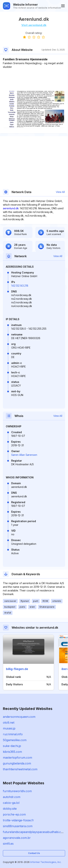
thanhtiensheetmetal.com (20, 769)
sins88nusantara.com (18, 826)
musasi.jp (9, 728)
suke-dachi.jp (12, 746)
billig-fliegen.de (17, 669)
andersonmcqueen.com (19, 717)
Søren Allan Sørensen (24, 455)
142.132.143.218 (20, 286)
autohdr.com (12, 797)
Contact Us (34, 853)
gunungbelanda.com (17, 763)
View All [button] (60, 192)
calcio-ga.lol (11, 803)
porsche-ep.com (14, 814)
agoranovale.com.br (17, 838)
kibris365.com (12, 752)
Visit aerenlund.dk (34, 25)
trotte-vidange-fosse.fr (18, 820)
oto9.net (9, 723)
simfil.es (8, 844)
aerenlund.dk (11, 208)
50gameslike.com (15, 740)
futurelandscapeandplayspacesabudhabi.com (34, 832)
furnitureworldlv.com (17, 791)
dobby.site (10, 809)
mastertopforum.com (17, 758)
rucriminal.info (13, 734)
